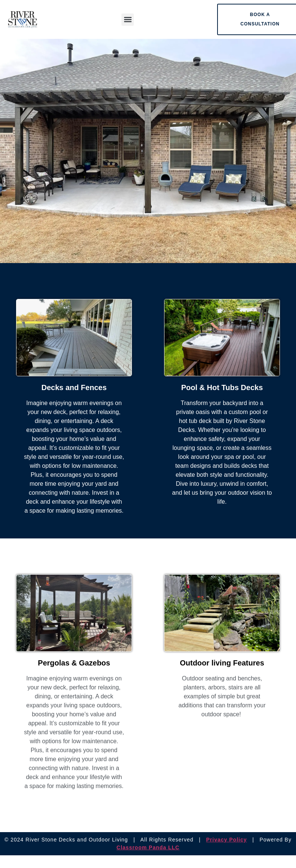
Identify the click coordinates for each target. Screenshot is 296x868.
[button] (128, 20)
